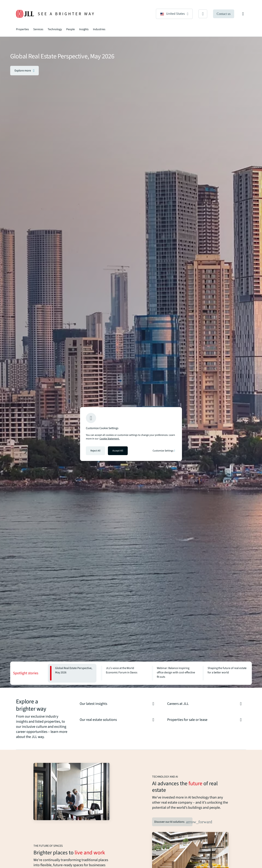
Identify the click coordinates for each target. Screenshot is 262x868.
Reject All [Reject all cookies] (95, 451)
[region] (131, 434)
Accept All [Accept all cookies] (118, 451)
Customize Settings (164, 451)
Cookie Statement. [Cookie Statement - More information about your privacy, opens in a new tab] (110, 439)
